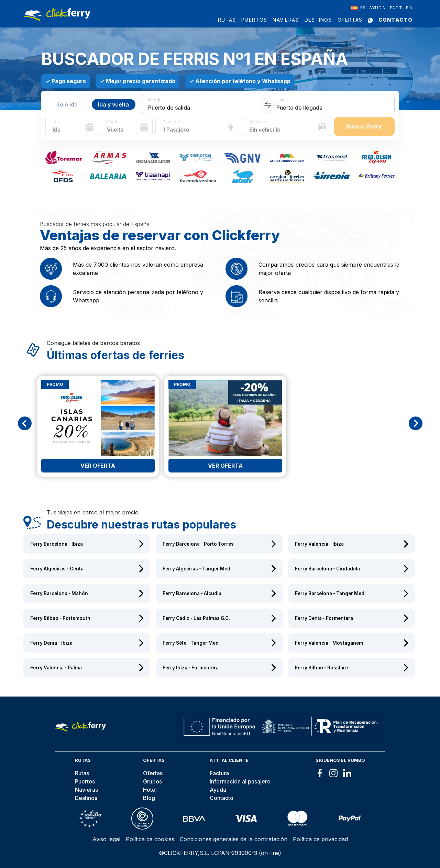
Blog (149, 798)
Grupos (152, 781)
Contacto (395, 20)
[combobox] (359, 8)
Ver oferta (98, 466)
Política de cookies (150, 839)
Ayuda (377, 8)
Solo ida (67, 104)
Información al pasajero (240, 781)
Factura (401, 8)
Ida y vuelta (113, 104)
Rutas (227, 20)
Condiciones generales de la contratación (234, 839)
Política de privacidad (320, 839)
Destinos (318, 20)
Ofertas (350, 20)
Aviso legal (106, 839)
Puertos (254, 20)
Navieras (286, 20)
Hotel (150, 790)
